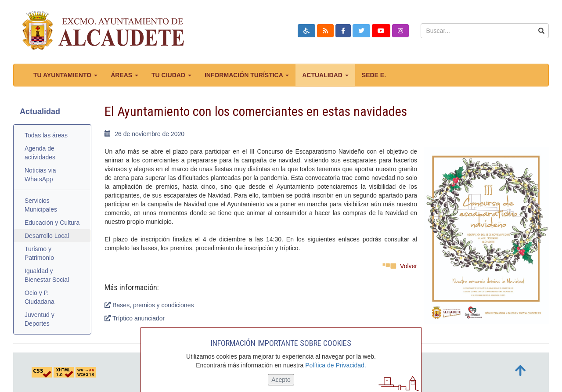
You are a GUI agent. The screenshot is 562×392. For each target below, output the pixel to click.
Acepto (281, 380)
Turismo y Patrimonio (39, 253)
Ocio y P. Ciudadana (40, 297)
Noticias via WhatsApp (40, 175)
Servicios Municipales (41, 205)
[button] (306, 31)
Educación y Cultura (52, 223)
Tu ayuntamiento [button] (65, 75)
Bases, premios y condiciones (149, 305)
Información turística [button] (247, 75)
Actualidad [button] (325, 75)
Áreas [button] (124, 75)
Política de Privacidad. (336, 365)
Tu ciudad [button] (171, 75)
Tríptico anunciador (135, 318)
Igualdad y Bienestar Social (47, 275)
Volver (409, 266)
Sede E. (374, 75)
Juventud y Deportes (40, 319)
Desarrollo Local (47, 236)
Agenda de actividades (40, 153)
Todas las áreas (46, 135)
